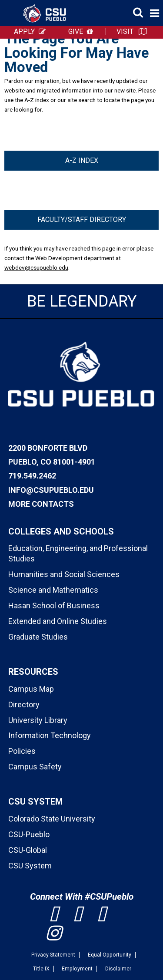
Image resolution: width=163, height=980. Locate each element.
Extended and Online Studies (58, 621)
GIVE (76, 31)
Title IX (41, 969)
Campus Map (31, 689)
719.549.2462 (32, 476)
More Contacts (41, 504)
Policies (22, 751)
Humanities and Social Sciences (64, 574)
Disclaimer (118, 969)
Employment (77, 969)
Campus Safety (35, 767)
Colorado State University (52, 819)
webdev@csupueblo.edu (36, 267)
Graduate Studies (38, 637)
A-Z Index (82, 160)
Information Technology (50, 735)
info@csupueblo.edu (51, 490)
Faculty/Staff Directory (82, 219)
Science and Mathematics (53, 590)
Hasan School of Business (54, 605)
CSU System (30, 866)
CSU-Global (28, 850)
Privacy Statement (53, 955)
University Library (38, 720)
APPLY (24, 31)
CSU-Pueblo (29, 834)
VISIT (125, 31)
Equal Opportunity (110, 955)
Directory (24, 704)
